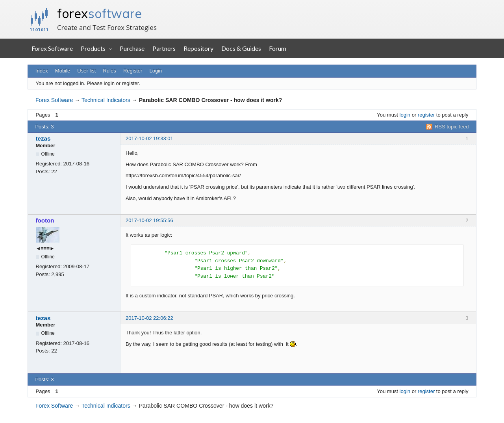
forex (99, 13)
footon (45, 220)
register (426, 115)
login (405, 115)
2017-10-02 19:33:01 (149, 138)
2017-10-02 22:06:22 (149, 318)
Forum (278, 48)
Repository (198, 48)
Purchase (132, 48)
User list (86, 71)
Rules (109, 71)
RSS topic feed (452, 127)
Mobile (63, 71)
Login (156, 71)
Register (133, 71)
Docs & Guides (241, 48)
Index (42, 71)
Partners (164, 48)
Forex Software (52, 48)
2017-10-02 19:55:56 (149, 220)
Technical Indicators (106, 100)
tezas (43, 138)
